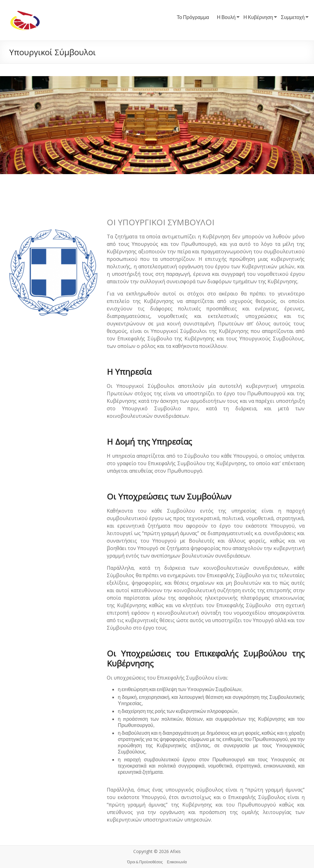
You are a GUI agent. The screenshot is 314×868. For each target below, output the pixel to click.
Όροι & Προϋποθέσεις (145, 862)
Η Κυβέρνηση (258, 17)
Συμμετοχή (293, 17)
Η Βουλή (226, 17)
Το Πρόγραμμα (193, 17)
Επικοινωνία (177, 862)
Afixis (175, 851)
